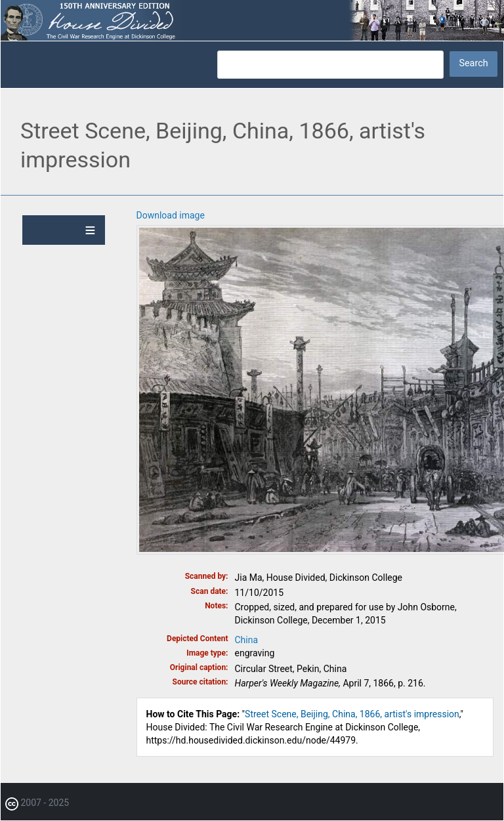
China (247, 640)
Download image (171, 215)
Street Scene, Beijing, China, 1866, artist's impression (352, 714)
